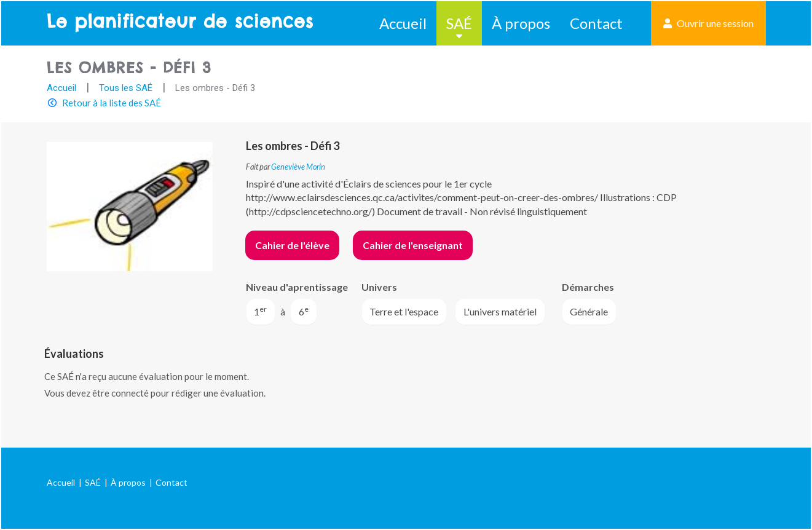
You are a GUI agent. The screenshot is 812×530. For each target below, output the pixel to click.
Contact (596, 23)
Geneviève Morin (298, 167)
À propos (521, 23)
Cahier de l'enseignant (413, 245)
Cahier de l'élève (292, 245)
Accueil (403, 23)
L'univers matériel (500, 311)
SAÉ (459, 23)
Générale (589, 311)
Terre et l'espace (404, 311)
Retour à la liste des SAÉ (112, 103)
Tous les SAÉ (126, 88)
